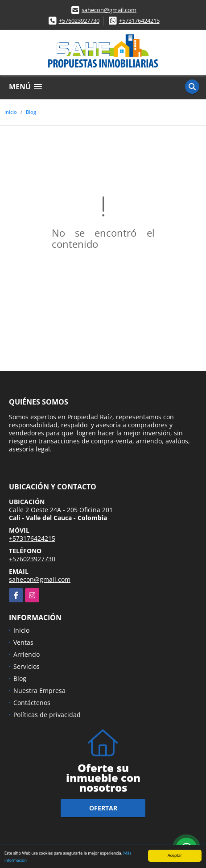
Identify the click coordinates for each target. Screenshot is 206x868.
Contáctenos (32, 703)
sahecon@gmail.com (109, 10)
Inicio (11, 112)
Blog (31, 112)
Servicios (27, 666)
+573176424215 (139, 21)
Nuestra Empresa (39, 691)
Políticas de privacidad (47, 715)
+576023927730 (79, 21)
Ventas (23, 642)
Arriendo (27, 654)
